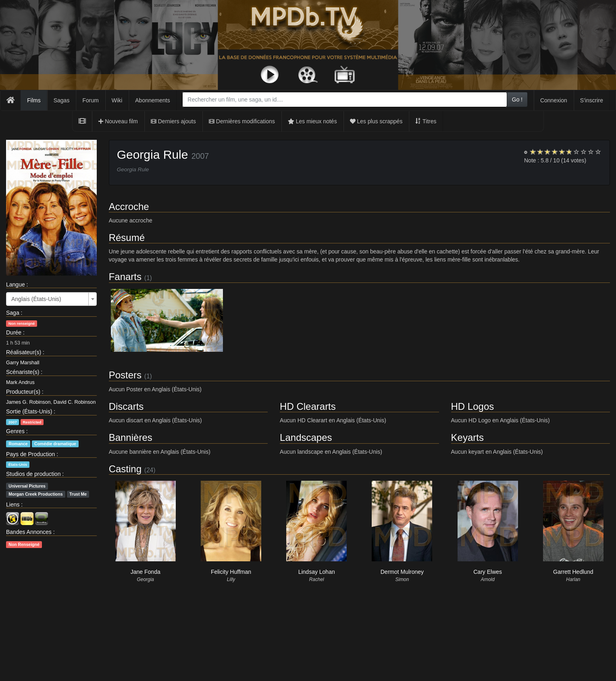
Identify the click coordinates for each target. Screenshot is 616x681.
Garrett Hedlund (573, 572)
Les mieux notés (312, 121)
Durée (14, 332)
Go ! (517, 100)
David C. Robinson (75, 402)
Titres (426, 121)
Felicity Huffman (231, 572)
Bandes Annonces (29, 532)
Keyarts (467, 437)
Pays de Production (30, 454)
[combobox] (344, 100)
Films (34, 100)
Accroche (129, 207)
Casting (125, 469)
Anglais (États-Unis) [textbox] (36, 299)
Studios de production (33, 474)
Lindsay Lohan (317, 572)
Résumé (127, 238)
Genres (15, 431)
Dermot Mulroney (402, 572)
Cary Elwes (488, 572)
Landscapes (306, 437)
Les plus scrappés (376, 121)
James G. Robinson (28, 402)
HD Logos (473, 406)
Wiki (117, 100)
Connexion (554, 100)
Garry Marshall (23, 363)
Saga (13, 313)
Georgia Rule (153, 155)
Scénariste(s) (23, 372)
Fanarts (125, 277)
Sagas (62, 100)
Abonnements (152, 100)
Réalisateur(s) (24, 352)
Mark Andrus (20, 382)
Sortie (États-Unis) (29, 411)
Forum (90, 100)
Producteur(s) (23, 392)
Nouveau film (118, 121)
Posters (125, 375)
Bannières (131, 437)
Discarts (126, 406)
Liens (13, 505)
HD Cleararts (308, 406)
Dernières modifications (242, 121)
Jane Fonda (146, 572)
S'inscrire (592, 100)
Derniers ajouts (173, 121)
